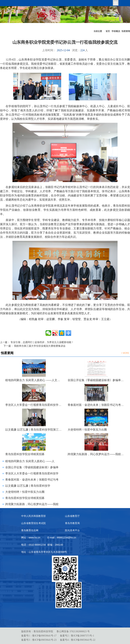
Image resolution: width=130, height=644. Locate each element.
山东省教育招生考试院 (33, 523)
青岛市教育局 (72, 523)
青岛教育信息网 (30, 530)
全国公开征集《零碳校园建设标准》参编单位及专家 (96, 380)
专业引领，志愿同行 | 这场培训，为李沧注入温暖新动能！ (42, 342)
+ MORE (125, 353)
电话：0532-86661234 (33, 545)
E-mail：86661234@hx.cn (62, 538)
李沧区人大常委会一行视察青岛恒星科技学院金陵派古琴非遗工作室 (34, 405)
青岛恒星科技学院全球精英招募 (25, 454)
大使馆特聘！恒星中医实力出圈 (87, 430)
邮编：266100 (55, 545)
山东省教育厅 (72, 516)
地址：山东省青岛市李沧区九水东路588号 (44, 552)
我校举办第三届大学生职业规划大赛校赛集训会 (40, 346)
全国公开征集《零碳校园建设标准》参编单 (32, 467)
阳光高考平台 (72, 530)
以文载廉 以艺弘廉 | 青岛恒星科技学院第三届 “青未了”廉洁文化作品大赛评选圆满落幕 (34, 430)
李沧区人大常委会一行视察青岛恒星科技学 (32, 473)
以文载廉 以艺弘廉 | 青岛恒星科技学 (28, 486)
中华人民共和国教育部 (33, 516)
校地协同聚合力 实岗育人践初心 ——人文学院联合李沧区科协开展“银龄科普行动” (34, 380)
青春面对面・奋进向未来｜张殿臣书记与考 (32, 480)
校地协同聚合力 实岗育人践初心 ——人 (30, 461)
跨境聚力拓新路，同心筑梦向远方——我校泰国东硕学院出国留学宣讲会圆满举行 (96, 454)
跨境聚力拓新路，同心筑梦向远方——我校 (32, 504)
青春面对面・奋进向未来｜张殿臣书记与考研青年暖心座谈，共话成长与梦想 (96, 405)
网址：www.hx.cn (31, 538)
